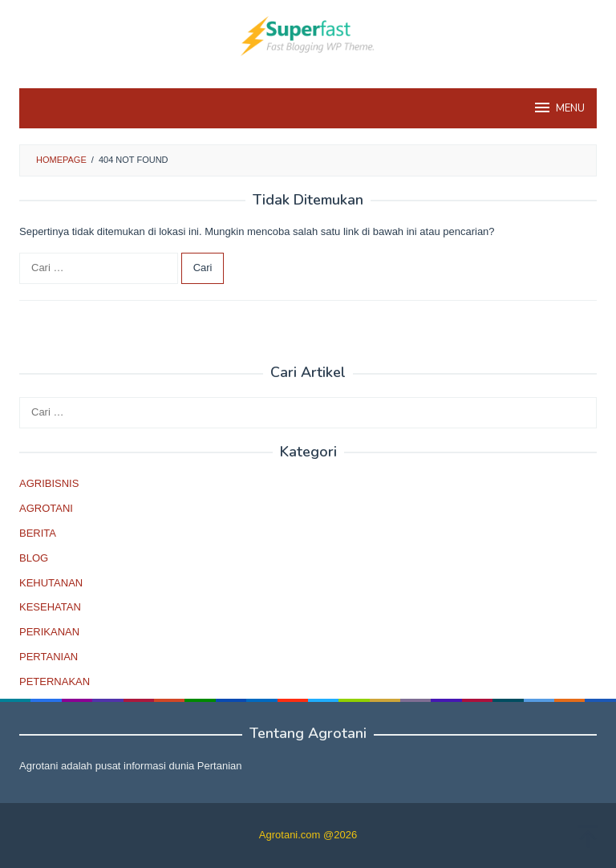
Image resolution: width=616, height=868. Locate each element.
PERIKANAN (49, 632)
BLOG (34, 558)
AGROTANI (46, 508)
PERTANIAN (49, 657)
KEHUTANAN (51, 583)
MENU (559, 107)
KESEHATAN (50, 607)
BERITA (38, 533)
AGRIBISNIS (49, 483)
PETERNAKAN (55, 681)
